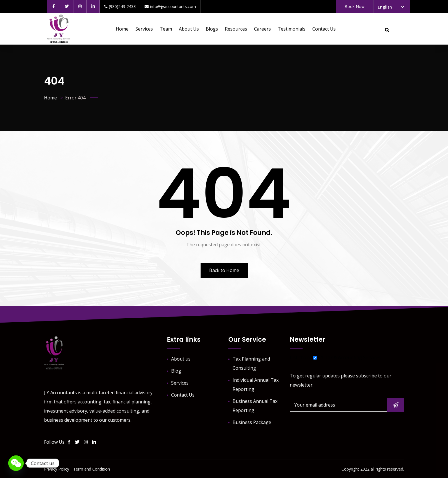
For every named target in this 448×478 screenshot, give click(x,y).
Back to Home (224, 270)
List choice (301, 357)
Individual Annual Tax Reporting (256, 385)
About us (189, 29)
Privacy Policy (57, 469)
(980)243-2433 (120, 6)
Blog (176, 371)
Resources (236, 29)
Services (144, 29)
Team (166, 29)
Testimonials (292, 29)
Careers (262, 29)
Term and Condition (92, 469)
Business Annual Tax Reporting (255, 406)
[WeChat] (16, 463)
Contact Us (324, 29)
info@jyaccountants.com (170, 6)
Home (122, 29)
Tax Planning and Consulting (251, 363)
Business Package (252, 422)
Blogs (212, 29)
